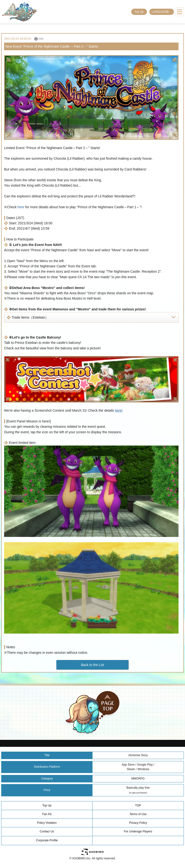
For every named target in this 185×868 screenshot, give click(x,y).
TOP (138, 805)
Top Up (139, 12)
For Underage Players (138, 831)
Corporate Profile (47, 840)
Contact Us (47, 831)
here (21, 207)
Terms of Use (138, 814)
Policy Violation (47, 823)
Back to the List (92, 665)
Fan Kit (47, 814)
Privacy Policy (138, 823)
